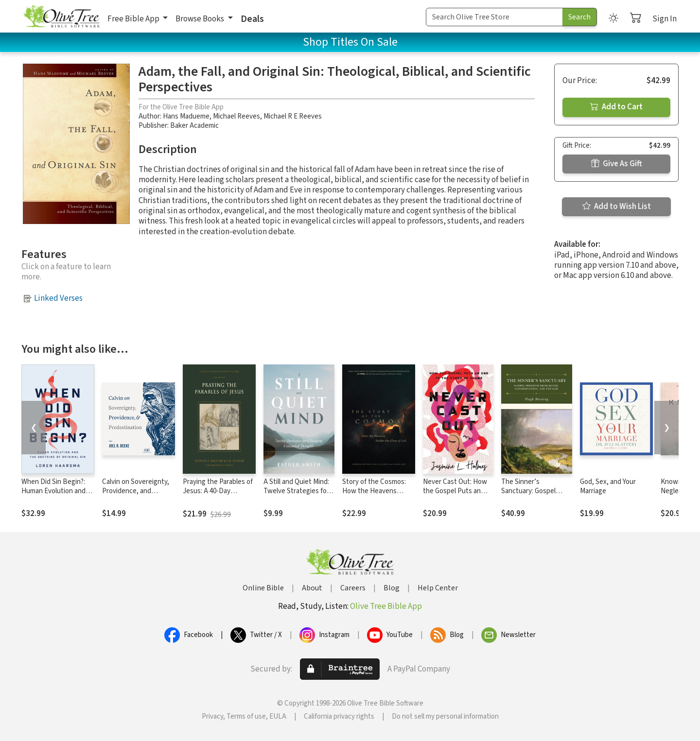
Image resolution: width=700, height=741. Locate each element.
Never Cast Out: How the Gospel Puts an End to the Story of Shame (455, 496)
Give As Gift (617, 164)
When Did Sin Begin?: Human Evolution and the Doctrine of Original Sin (57, 496)
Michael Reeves (236, 116)
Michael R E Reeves (293, 116)
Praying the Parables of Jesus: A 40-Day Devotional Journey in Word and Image (218, 496)
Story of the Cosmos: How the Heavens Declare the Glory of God (374, 496)
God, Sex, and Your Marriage (608, 486)
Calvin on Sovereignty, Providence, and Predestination (136, 491)
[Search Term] (494, 17)
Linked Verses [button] (58, 298)
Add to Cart (616, 107)
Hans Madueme (186, 116)
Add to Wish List (617, 207)
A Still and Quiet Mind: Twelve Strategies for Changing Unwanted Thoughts (296, 496)
